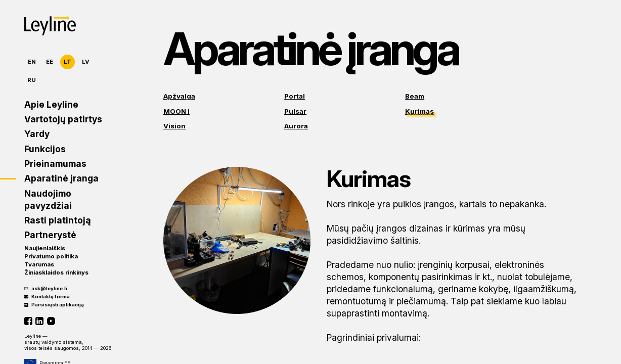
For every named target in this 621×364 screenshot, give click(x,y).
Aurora (296, 126)
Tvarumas (39, 264)
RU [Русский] (32, 80)
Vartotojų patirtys (63, 119)
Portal (295, 96)
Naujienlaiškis (45, 248)
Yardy (37, 134)
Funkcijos (45, 149)
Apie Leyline (51, 104)
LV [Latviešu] (86, 62)
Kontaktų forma (47, 297)
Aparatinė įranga (61, 178)
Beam (415, 96)
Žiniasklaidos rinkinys (56, 272)
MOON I (176, 111)
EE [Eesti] (50, 62)
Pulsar (295, 111)
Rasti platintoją (58, 220)
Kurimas (419, 111)
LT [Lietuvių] (68, 62)
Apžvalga (179, 96)
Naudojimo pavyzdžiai (48, 199)
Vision (174, 126)
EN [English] (32, 62)
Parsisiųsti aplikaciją (54, 305)
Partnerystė (50, 235)
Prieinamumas (55, 164)
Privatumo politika (51, 256)
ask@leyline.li (46, 288)
